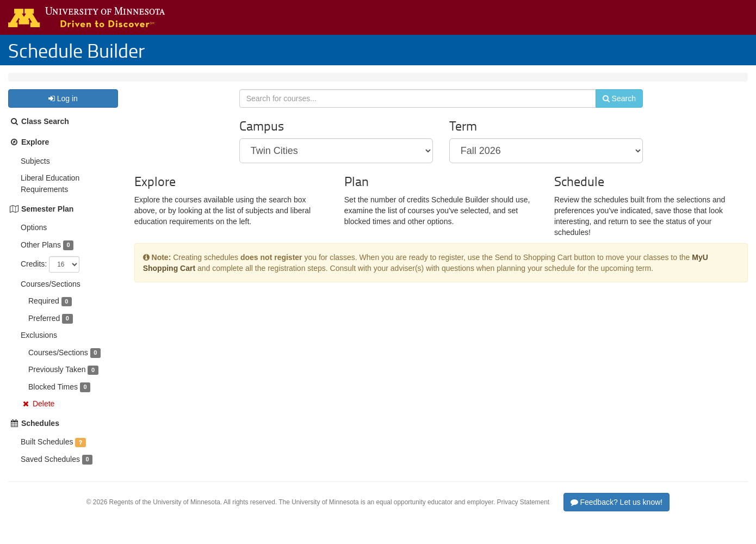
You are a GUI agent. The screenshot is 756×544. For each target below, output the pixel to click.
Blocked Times (53, 398)
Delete (44, 415)
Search (612, 113)
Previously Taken (57, 380)
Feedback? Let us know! (617, 513)
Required (44, 312)
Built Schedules (47, 453)
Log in (63, 109)
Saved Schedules (50, 470)
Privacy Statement (523, 513)
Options (34, 238)
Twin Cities (35, 83)
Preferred (44, 329)
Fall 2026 (80, 83)
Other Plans (41, 256)
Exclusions (39, 346)
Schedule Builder (76, 50)
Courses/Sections (51, 295)
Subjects (35, 172)
